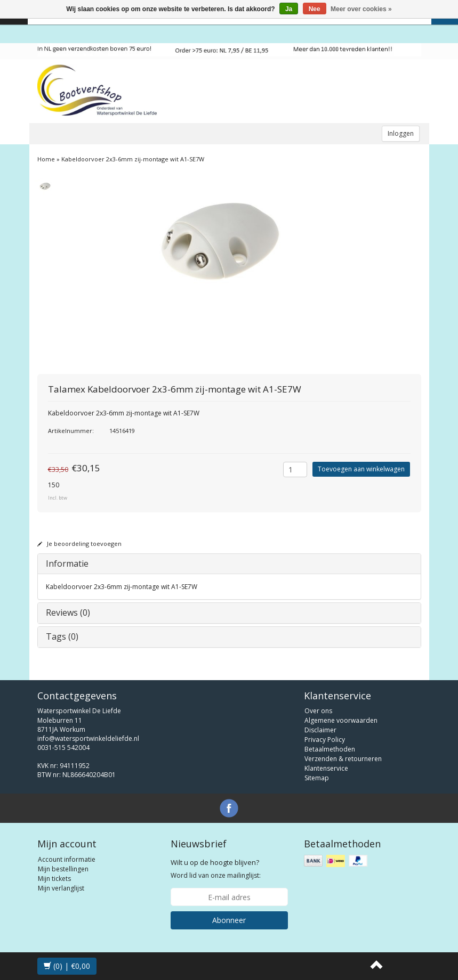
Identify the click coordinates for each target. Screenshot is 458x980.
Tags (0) (62, 636)
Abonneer (229, 920)
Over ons (318, 711)
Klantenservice (326, 768)
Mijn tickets (54, 879)
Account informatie (67, 859)
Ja (289, 9)
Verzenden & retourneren (343, 759)
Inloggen (401, 133)
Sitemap (317, 778)
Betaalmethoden (330, 749)
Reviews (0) (68, 612)
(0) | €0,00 (67, 966)
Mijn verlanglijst (61, 888)
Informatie (67, 563)
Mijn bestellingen (63, 869)
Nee (315, 9)
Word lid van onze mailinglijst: (216, 869)
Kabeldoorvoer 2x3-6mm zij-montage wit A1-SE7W (133, 159)
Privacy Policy (325, 740)
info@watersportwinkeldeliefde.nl (88, 738)
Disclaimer (320, 730)
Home (46, 159)
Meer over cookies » (361, 9)
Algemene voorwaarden (341, 720)
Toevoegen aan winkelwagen (361, 469)
